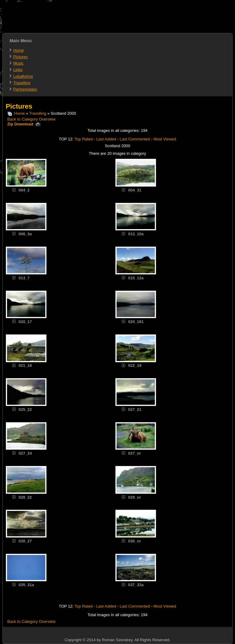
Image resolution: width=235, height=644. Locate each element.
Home (19, 50)
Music (18, 63)
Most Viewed (165, 139)
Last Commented (135, 139)
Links (18, 70)
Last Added (106, 139)
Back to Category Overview (32, 119)
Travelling (22, 83)
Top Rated (84, 139)
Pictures (20, 57)
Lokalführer (23, 76)
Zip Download (24, 124)
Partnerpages (25, 89)
